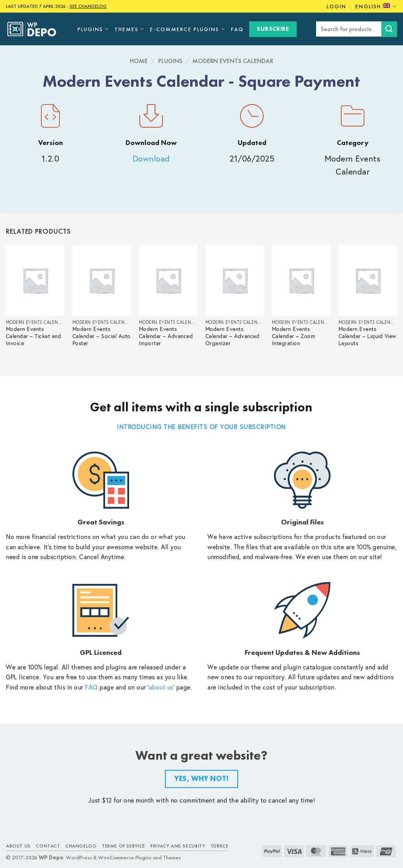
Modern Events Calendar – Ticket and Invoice (34, 336)
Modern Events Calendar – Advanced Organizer (233, 336)
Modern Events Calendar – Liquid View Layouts (367, 336)
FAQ (237, 29)
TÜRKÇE (220, 846)
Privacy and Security (178, 846)
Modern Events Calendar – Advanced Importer (166, 336)
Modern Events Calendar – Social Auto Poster (102, 336)
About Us (18, 846)
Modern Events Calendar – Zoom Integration (294, 336)
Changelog (81, 846)
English (376, 7)
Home (139, 61)
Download (151, 159)
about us (161, 687)
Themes (129, 29)
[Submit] (389, 29)
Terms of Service (124, 846)
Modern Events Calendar (233, 61)
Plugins (93, 29)
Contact (48, 846)
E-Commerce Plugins (188, 29)
